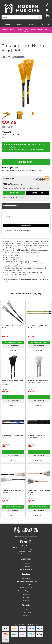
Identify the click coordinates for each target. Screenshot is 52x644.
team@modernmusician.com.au (27, 537)
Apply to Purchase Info (14, 197)
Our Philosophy (26, 612)
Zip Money (26, 594)
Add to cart (13, 346)
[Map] (47, 10)
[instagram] (30, 542)
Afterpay (26, 597)
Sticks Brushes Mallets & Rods (21, 35)
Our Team (26, 609)
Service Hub (26, 578)
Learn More (37, 193)
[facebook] (21, 542)
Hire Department (26, 588)
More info (10, 168)
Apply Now (14, 193)
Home (3, 35)
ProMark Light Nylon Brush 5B (12, 37)
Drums (9, 35)
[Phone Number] (47, 5)
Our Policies (26, 616)
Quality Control (26, 584)
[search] (40, 17)
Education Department (26, 591)
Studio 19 (26, 600)
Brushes (33, 35)
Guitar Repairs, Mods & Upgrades (26, 581)
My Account (26, 563)
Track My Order (26, 566)
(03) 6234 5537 (27, 539)
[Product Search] (20, 17)
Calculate (26, 226)
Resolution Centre (26, 569)
